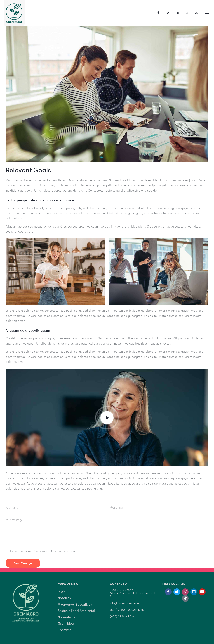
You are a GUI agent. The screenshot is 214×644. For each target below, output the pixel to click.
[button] (207, 13)
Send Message (25, 563)
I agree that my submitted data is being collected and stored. (45, 551)
